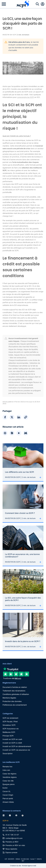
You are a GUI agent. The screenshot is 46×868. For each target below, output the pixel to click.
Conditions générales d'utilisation (16, 694)
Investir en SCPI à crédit (12, 743)
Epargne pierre (9, 784)
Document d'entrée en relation (15, 687)
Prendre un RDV (12, 842)
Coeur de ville (8, 781)
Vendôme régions (10, 777)
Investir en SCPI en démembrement (17, 746)
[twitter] (23, 815)
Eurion (5, 788)
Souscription (8, 753)
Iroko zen (6, 770)
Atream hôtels (8, 802)
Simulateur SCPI (9, 725)
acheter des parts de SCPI (13, 154)
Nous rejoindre (11, 849)
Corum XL (7, 791)
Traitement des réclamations (14, 691)
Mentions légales (9, 698)
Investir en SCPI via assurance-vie (16, 750)
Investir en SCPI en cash (12, 739)
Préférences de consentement (15, 705)
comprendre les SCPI (26, 97)
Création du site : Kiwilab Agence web (23, 866)
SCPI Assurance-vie (11, 729)
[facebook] (17, 815)
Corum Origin (8, 795)
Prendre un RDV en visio (15, 845)
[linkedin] (4, 815)
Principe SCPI (8, 736)
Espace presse (11, 852)
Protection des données (12, 701)
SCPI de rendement (10, 718)
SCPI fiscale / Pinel (10, 721)
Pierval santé (8, 798)
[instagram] (10, 815)
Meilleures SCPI (9, 732)
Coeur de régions (9, 774)
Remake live (7, 767)
